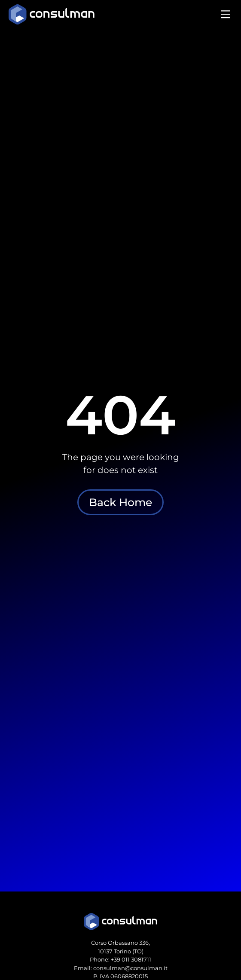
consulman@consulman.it (130, 968)
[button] (225, 15)
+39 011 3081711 (131, 959)
